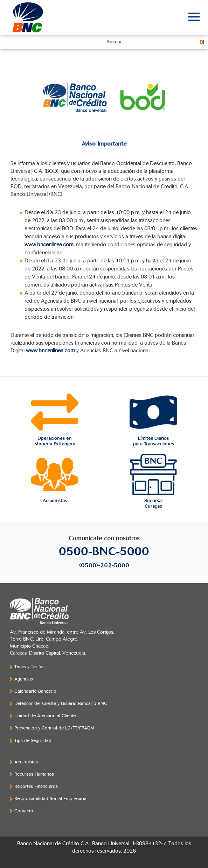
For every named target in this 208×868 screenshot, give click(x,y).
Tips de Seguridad (33, 741)
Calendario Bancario (35, 691)
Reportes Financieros (36, 786)
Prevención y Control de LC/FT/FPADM (54, 728)
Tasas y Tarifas (29, 667)
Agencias (24, 679)
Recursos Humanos (34, 774)
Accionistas (26, 762)
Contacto (24, 811)
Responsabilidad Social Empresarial (51, 799)
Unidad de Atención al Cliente (45, 716)
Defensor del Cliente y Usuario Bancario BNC (61, 704)
